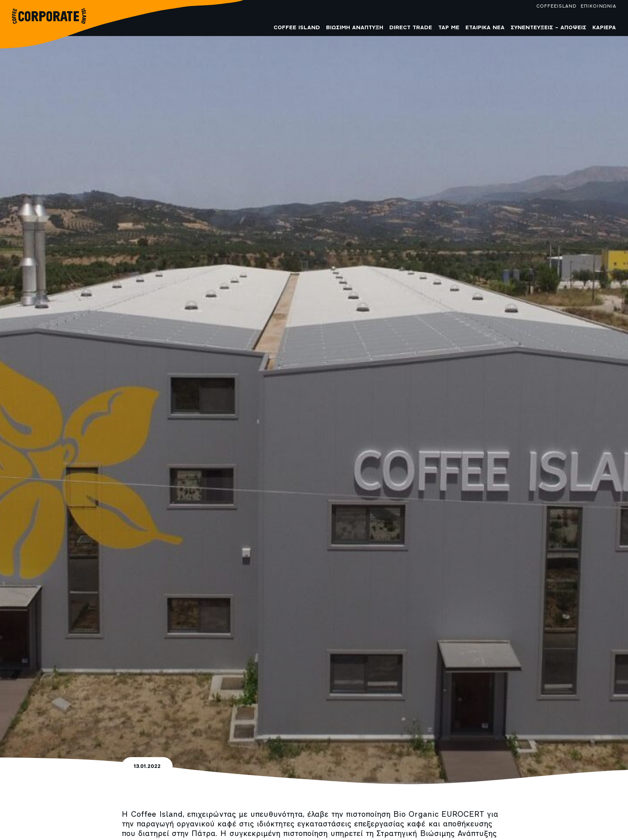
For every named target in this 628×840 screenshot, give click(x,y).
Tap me (449, 28)
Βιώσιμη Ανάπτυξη (355, 28)
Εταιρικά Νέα (485, 28)
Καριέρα (604, 28)
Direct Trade (411, 28)
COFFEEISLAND (556, 6)
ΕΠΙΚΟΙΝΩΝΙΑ (598, 6)
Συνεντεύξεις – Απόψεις (548, 28)
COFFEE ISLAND (297, 28)
